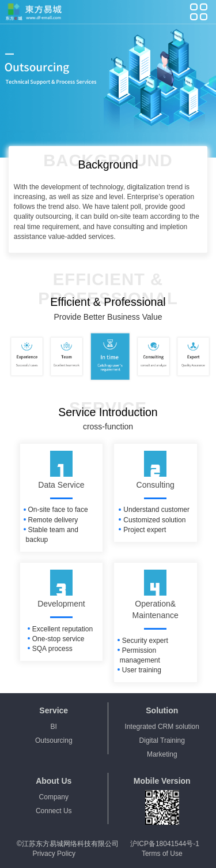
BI (54, 727)
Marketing (162, 754)
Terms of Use (162, 854)
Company (54, 797)
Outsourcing (54, 740)
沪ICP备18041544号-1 (165, 844)
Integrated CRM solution (162, 727)
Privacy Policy (54, 854)
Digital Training (162, 740)
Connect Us (54, 811)
